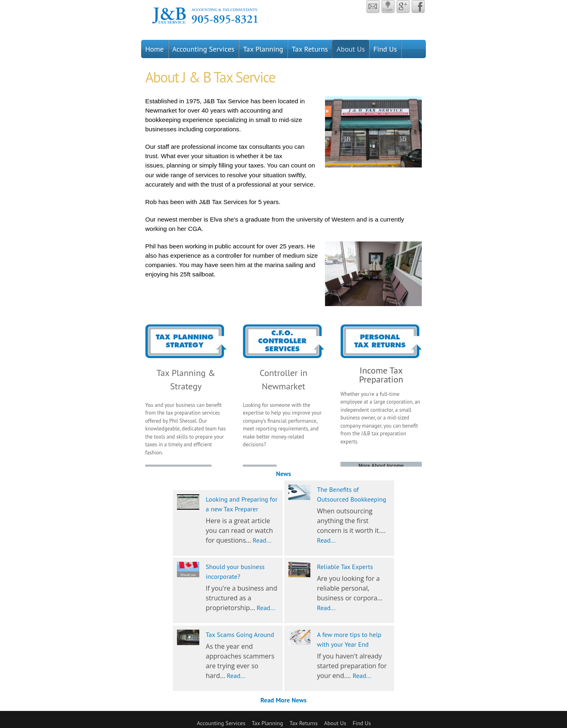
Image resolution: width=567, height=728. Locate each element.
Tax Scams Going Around (240, 635)
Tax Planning (263, 49)
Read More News (283, 700)
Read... (262, 540)
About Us (351, 49)
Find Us (385, 49)
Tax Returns (310, 49)
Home (155, 49)
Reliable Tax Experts (345, 567)
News (284, 474)
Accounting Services (204, 49)
